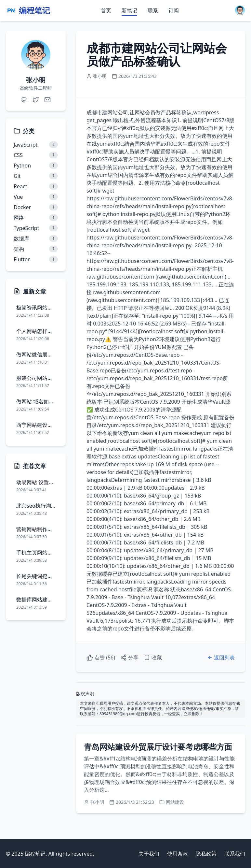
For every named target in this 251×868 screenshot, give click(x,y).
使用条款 (178, 854)
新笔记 (129, 10)
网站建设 (175, 802)
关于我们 (149, 854)
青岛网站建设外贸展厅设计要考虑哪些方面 (158, 747)
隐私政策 (206, 854)
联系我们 (235, 854)
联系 (153, 10)
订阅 (174, 10)
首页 (106, 10)
